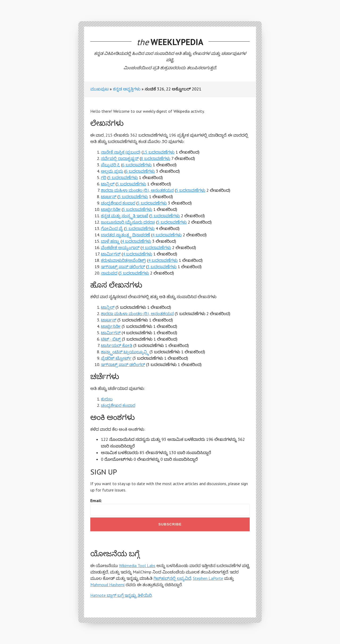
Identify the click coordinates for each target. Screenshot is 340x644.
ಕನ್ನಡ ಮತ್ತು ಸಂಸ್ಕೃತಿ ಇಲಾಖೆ (125, 216)
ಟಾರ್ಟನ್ (109, 197)
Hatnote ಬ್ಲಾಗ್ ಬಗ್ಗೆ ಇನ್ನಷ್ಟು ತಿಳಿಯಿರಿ (121, 595)
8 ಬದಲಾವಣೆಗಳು (156, 158)
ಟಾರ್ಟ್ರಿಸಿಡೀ (111, 209)
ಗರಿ (104, 177)
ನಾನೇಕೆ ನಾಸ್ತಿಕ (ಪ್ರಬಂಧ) (121, 152)
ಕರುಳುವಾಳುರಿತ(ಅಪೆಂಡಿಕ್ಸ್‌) (124, 260)
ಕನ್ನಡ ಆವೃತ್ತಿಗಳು (127, 89)
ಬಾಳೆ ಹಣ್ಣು (110, 241)
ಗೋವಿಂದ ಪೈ (112, 228)
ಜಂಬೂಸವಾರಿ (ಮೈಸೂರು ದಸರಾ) (128, 222)
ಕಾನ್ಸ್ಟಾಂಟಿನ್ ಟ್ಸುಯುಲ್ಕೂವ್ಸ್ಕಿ (125, 352)
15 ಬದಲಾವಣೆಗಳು (159, 152)
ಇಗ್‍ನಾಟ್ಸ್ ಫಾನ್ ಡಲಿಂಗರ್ (123, 267)
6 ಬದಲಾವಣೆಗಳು (137, 165)
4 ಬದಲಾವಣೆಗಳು (167, 235)
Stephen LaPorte (208, 578)
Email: (96, 501)
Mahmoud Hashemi (107, 585)
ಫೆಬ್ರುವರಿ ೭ (110, 165)
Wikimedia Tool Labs (137, 565)
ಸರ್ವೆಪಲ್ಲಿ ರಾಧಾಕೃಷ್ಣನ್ (120, 158)
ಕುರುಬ (107, 399)
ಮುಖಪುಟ (99, 89)
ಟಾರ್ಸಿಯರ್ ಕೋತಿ (117, 345)
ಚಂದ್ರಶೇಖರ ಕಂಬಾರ (118, 203)
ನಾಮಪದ (109, 273)
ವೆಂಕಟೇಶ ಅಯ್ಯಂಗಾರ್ (120, 247)
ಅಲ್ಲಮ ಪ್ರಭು (112, 171)
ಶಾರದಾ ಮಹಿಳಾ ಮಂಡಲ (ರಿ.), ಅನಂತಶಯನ (137, 190)
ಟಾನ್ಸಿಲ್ (108, 184)
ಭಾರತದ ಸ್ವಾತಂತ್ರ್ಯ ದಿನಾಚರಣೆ (126, 235)
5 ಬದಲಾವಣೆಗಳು (123, 177)
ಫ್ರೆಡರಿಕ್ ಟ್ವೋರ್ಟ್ (116, 358)
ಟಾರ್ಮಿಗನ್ (111, 254)
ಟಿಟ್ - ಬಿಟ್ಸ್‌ (111, 339)
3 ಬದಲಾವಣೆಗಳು (162, 267)
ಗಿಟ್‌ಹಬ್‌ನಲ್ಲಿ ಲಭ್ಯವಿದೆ (172, 578)
